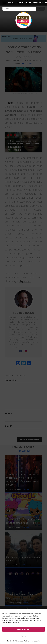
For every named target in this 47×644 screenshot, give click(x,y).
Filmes (28, 3)
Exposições (38, 3)
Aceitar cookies (23, 629)
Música (11, 3)
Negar (24, 636)
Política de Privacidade (15, 641)
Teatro (20, 3)
